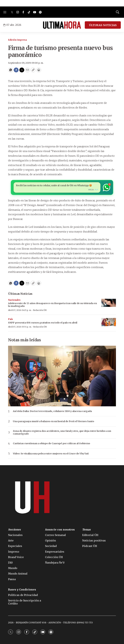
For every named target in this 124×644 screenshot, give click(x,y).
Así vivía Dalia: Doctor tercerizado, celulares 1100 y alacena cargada (52, 411)
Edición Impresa (17, 40)
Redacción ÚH (40, 310)
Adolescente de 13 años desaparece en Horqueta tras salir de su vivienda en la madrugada (52, 305)
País (10, 319)
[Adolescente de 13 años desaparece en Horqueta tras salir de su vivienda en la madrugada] (109, 303)
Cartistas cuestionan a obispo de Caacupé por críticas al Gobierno (52, 443)
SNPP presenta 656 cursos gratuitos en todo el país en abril (43, 323)
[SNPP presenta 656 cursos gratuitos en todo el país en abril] (109, 322)
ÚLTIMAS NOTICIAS (103, 25)
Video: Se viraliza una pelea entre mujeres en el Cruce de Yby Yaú (51, 454)
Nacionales (14, 300)
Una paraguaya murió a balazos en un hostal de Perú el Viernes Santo (54, 421)
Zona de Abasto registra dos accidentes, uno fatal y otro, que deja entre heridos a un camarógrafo (62, 432)
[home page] (62, 25)
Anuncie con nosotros (60, 530)
